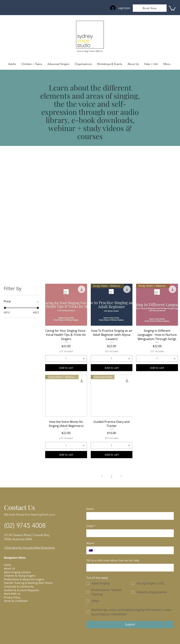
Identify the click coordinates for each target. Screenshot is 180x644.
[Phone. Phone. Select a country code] (92, 550)
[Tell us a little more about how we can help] (129, 568)
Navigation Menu (15, 558)
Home (7, 565)
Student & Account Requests (21, 590)
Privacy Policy (12, 597)
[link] (172, 8)
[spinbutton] (66, 359)
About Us (9, 568)
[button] (151, 64)
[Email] (129, 533)
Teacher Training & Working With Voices (28, 583)
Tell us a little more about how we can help (113, 560)
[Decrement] (48, 359)
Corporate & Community (19, 586)
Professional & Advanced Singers (24, 579)
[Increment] (84, 359)
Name (90, 509)
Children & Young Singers (20, 576)
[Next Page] (121, 476)
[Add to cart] (66, 368)
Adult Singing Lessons (17, 572)
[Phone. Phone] (134, 550)
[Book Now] (150, 8)
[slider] (5, 308)
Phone (90, 543)
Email (91, 526)
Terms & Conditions (16, 601)
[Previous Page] (102, 476)
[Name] (129, 516)
